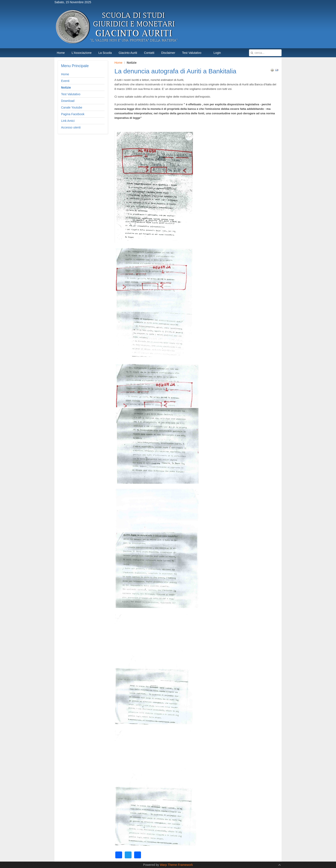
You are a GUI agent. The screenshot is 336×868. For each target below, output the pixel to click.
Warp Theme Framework (176, 865)
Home (118, 63)
